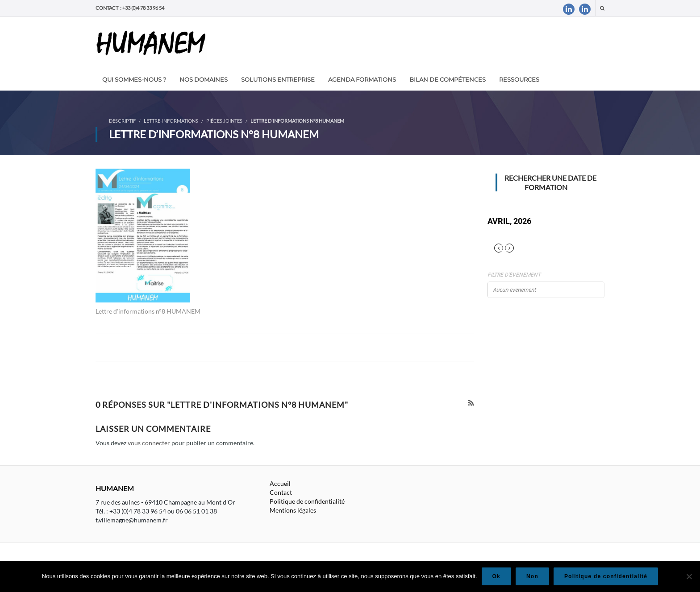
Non (532, 576)
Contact (281, 492)
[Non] (689, 576)
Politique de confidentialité (307, 501)
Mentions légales (293, 510)
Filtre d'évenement (514, 275)
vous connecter (149, 443)
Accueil (280, 483)
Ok (496, 576)
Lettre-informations (171, 121)
